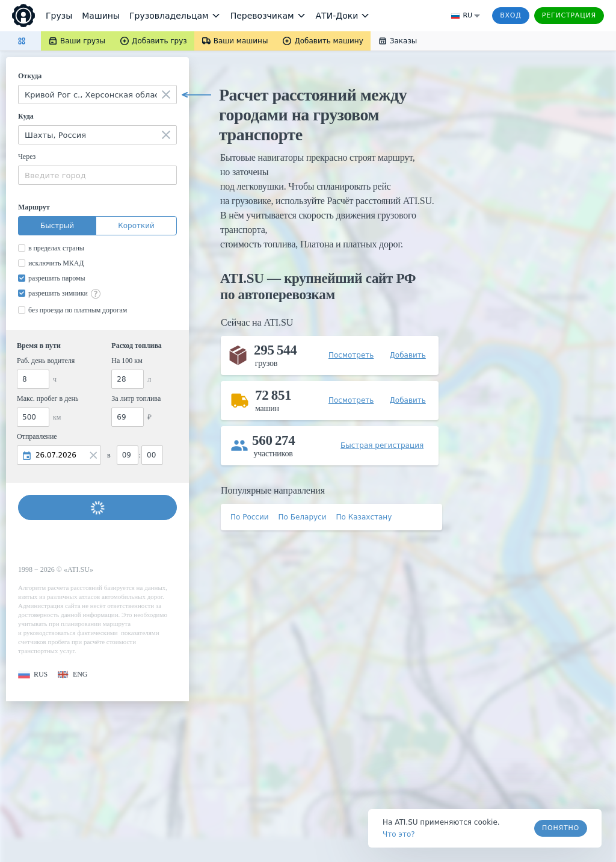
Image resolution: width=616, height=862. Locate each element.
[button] (33, 674)
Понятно (561, 828)
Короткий (136, 226)
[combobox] (97, 95)
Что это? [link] (399, 834)
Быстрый (57, 226)
